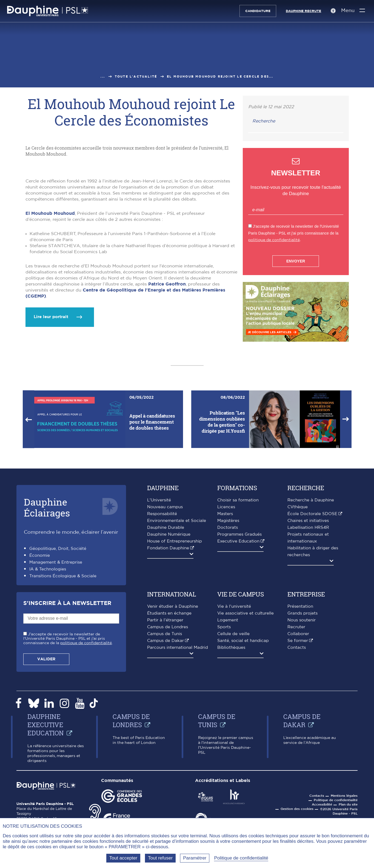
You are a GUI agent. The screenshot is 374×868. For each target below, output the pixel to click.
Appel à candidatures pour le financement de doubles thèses (152, 490)
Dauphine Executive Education (46, 793)
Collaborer (298, 702)
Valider (46, 727)
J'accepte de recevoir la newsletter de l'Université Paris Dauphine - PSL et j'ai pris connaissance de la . (68, 707)
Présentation (300, 675)
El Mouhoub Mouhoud (50, 291)
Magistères (228, 589)
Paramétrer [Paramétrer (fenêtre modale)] (195, 858)
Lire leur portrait (51, 395)
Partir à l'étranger (165, 689)
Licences (226, 576)
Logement (228, 689)
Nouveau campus (165, 576)
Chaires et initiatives (308, 589)
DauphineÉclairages (47, 576)
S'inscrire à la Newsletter (67, 672)
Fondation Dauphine (168, 617)
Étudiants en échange (169, 682)
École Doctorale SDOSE (312, 582)
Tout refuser (160, 858)
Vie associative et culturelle (245, 682)
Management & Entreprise (56, 631)
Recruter (296, 696)
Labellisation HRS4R (308, 596)
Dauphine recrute (302, 11)
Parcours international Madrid (178, 716)
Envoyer (296, 261)
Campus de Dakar (165, 709)
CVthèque (298, 576)
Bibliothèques (231, 716)
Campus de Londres (168, 696)
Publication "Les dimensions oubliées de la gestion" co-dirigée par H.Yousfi (222, 490)
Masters (225, 582)
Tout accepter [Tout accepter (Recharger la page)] (123, 858)
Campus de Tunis (165, 702)
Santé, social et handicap (243, 709)
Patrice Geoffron (167, 362)
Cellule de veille (233, 702)
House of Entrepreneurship (175, 610)
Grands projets (302, 682)
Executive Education (238, 610)
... (103, 77)
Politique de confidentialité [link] (241, 858)
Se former (298, 709)
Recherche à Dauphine (311, 569)
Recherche (264, 121)
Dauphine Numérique (169, 603)
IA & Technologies (48, 638)
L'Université (159, 569)
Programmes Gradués (239, 603)
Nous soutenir (302, 689)
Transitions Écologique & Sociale (63, 645)
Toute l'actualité (136, 77)
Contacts (297, 716)
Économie (40, 624)
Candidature (256, 11)
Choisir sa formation (238, 569)
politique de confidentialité (274, 240)
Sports (224, 696)
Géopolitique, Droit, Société (58, 617)
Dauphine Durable (166, 596)
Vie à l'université (234, 675)
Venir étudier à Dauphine (173, 675)
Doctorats (228, 596)
